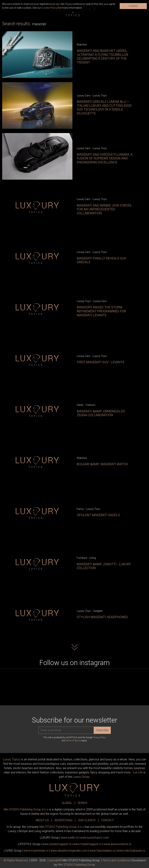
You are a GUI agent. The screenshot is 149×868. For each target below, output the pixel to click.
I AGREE (133, 6)
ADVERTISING (63, 820)
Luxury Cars (84, 96)
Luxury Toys (100, 96)
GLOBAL (67, 803)
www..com (95, 838)
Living (93, 558)
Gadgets (98, 611)
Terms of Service (74, 741)
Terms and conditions (116, 860)
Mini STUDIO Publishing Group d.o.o (26, 809)
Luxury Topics (12, 759)
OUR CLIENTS (87, 820)
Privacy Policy (99, 737)
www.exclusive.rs (117, 844)
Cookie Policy (49, 8)
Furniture (82, 558)
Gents (80, 405)
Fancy (80, 509)
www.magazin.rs (57, 844)
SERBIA (83, 803)
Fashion (91, 405)
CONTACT (107, 820)
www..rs (69, 838)
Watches (82, 45)
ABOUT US (42, 820)
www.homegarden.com (69, 851)
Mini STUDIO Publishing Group (76, 865)
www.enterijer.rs (36, 851)
